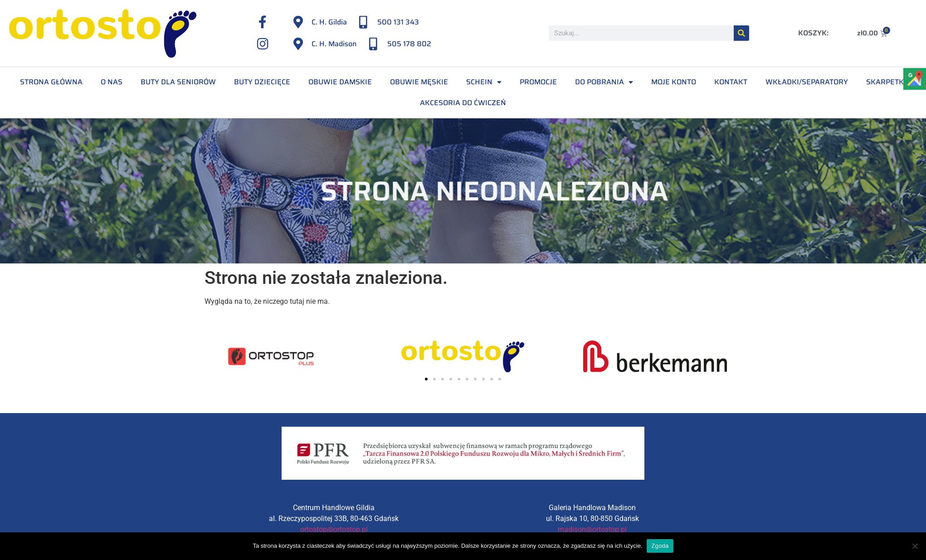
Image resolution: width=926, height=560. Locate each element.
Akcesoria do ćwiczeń (463, 103)
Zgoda (660, 546)
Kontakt (731, 82)
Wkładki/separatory (807, 82)
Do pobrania (604, 82)
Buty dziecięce (262, 82)
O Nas (112, 82)
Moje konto (674, 82)
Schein (484, 82)
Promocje (538, 82)
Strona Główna (51, 82)
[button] (426, 379)
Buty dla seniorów (178, 82)
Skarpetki (886, 82)
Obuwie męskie (419, 82)
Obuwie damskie (340, 82)
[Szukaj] (741, 33)
